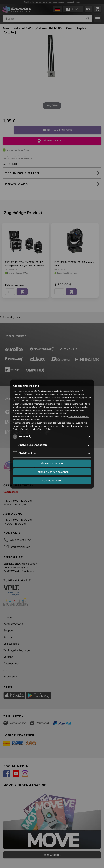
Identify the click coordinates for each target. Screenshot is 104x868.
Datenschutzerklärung (79, 416)
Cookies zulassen (52, 480)
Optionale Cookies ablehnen (52, 472)
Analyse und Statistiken (33, 445)
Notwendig (25, 436)
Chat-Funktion (27, 453)
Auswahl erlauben (52, 463)
